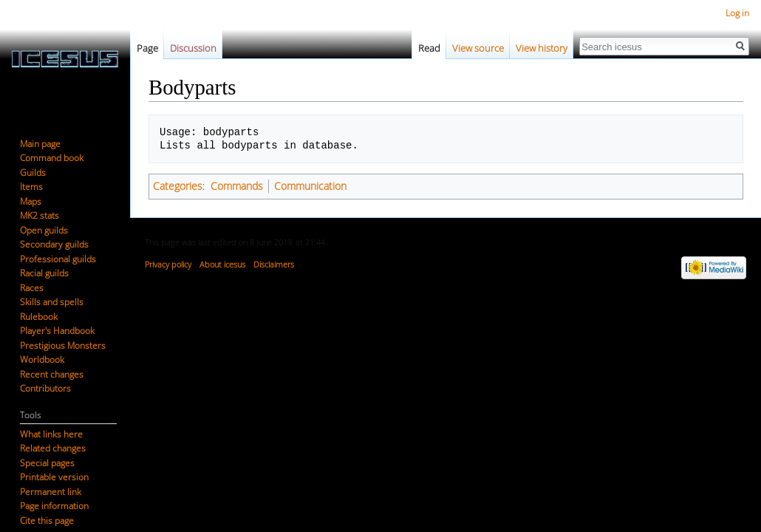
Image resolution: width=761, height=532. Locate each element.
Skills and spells (52, 302)
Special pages (47, 463)
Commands (237, 186)
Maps (31, 201)
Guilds (33, 173)
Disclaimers (274, 264)
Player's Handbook (57, 331)
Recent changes (52, 374)
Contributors (45, 388)
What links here (51, 434)
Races (32, 288)
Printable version (54, 477)
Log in (737, 13)
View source (478, 48)
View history (542, 48)
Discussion (193, 48)
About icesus (222, 264)
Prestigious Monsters (63, 345)
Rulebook (39, 317)
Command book (52, 158)
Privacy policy (168, 264)
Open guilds (44, 230)
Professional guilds (58, 259)
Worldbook (42, 359)
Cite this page (47, 521)
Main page (40, 144)
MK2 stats (40, 215)
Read (429, 48)
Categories (178, 186)
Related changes (53, 448)
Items (31, 187)
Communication (310, 186)
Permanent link (51, 492)
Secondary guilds (54, 244)
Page (147, 48)
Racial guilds (44, 273)
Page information (54, 506)
